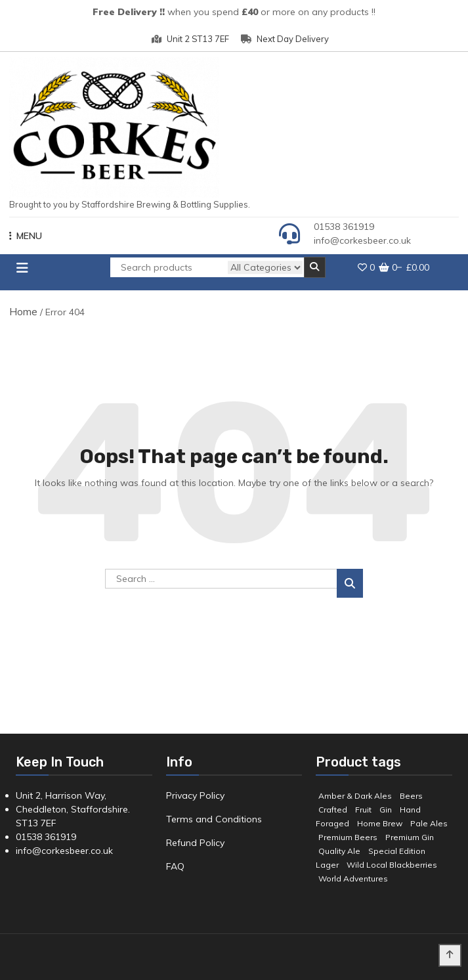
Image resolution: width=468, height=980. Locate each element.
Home (23, 311)
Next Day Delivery (285, 39)
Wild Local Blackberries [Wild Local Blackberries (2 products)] (392, 865)
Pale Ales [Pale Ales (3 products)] (429, 823)
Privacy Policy (195, 795)
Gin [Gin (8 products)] (386, 810)
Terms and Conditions (214, 819)
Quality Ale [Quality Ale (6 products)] (339, 851)
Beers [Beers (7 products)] (411, 796)
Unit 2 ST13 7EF (190, 39)
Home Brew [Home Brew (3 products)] (380, 823)
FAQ (175, 866)
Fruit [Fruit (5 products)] (363, 810)
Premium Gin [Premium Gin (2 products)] (410, 837)
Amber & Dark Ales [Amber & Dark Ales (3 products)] (355, 796)
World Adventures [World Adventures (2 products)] (353, 879)
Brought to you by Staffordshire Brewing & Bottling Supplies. (130, 204)
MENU (26, 236)
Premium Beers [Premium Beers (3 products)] (348, 837)
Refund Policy (195, 843)
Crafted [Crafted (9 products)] (333, 810)
